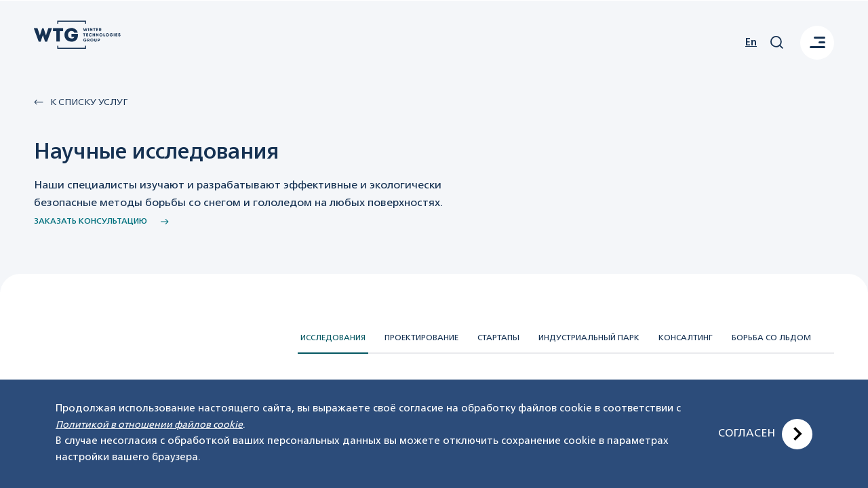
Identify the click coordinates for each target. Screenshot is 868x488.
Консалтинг (686, 338)
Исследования (333, 338)
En (751, 43)
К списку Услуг (81, 102)
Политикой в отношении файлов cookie (149, 425)
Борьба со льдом (771, 338)
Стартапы (498, 338)
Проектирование (421, 338)
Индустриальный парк (589, 338)
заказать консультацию (101, 222)
